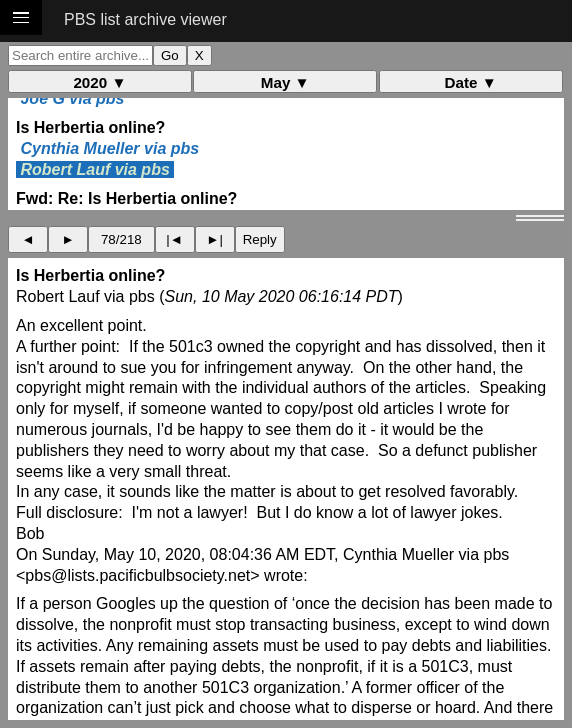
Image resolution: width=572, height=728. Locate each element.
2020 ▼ (99, 82)
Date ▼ (471, 82)
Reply (260, 239)
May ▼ (285, 82)
